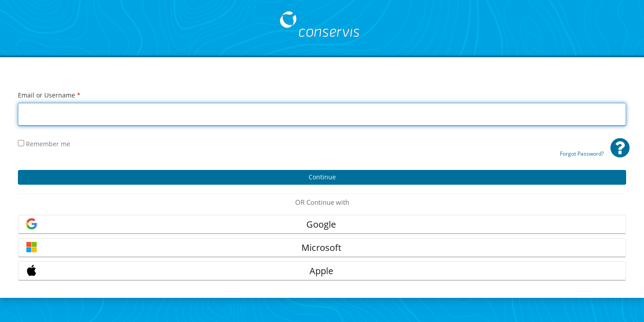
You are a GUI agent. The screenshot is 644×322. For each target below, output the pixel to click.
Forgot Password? (582, 154)
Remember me (44, 144)
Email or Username (49, 95)
